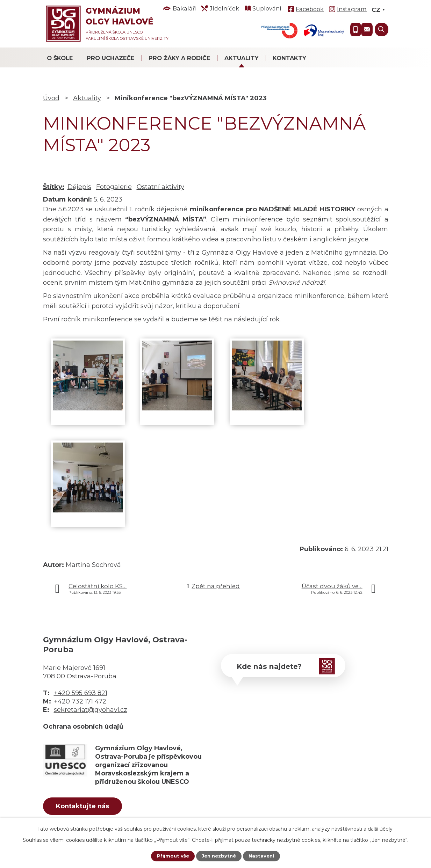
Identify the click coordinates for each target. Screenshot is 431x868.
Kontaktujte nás (88, 807)
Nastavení (263, 856)
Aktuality (242, 58)
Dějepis (79, 187)
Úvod (51, 98)
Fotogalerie (114, 187)
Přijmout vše (171, 856)
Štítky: (54, 187)
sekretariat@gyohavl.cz (91, 710)
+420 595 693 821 (81, 693)
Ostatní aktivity (160, 187)
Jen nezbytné (219, 856)
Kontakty (289, 58)
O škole (60, 58)
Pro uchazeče (110, 58)
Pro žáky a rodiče (179, 58)
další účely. (381, 828)
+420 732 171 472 (80, 701)
